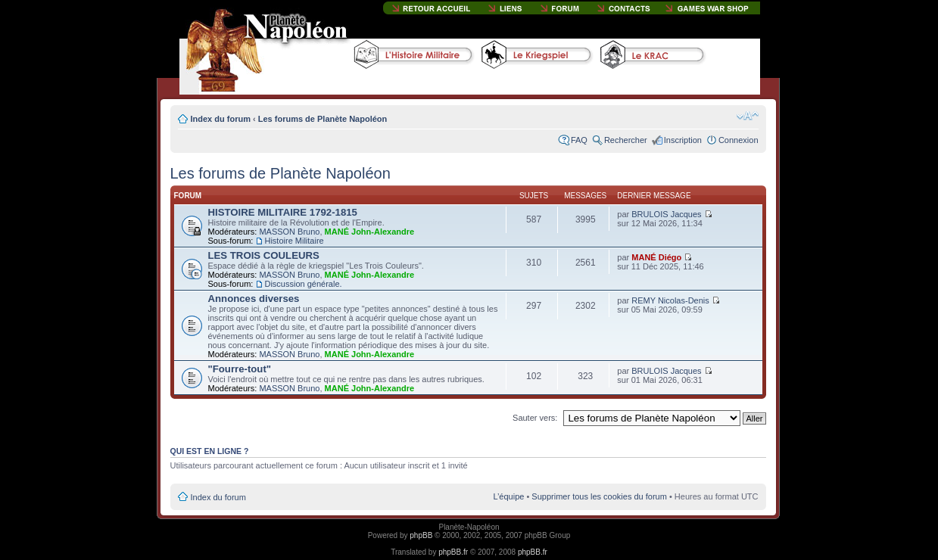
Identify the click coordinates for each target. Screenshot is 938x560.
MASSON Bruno (289, 232)
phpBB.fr (453, 552)
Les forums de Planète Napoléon (323, 119)
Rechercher (626, 140)
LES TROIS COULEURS (264, 255)
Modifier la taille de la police (748, 116)
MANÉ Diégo (656, 257)
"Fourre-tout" (240, 369)
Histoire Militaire (294, 241)
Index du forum (221, 119)
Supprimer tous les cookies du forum (599, 496)
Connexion (739, 140)
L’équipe (508, 496)
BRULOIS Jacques (666, 214)
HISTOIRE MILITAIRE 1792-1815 (283, 212)
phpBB (421, 535)
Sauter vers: (535, 418)
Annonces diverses (254, 299)
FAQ (579, 140)
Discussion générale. (303, 284)
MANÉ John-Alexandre (370, 232)
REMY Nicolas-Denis (670, 300)
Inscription (683, 140)
